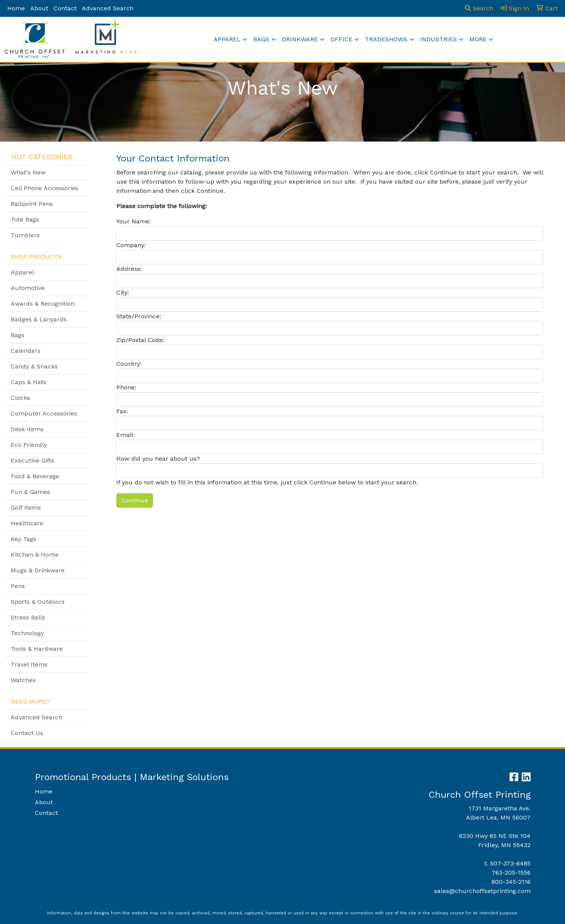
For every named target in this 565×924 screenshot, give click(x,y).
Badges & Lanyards (39, 319)
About (39, 8)
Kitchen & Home (35, 555)
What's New (28, 172)
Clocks (20, 398)
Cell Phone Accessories (45, 188)
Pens (18, 586)
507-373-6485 (510, 863)
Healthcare (27, 523)
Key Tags (24, 539)
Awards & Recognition (43, 304)
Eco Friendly (29, 445)
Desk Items (27, 429)
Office (341, 39)
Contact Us (27, 733)
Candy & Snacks (34, 366)
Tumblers (25, 235)
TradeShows (386, 39)
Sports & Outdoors (38, 602)
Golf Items (26, 508)
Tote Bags (25, 219)
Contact (65, 8)
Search (479, 8)
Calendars (26, 351)
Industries (438, 39)
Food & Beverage (35, 476)
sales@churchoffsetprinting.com (482, 891)
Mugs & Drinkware (38, 570)
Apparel (227, 39)
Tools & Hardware (37, 649)
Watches (23, 680)
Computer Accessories (44, 413)
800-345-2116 (511, 882)
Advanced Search (108, 8)
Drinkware (300, 39)
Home (16, 8)
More (478, 39)
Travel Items (29, 664)
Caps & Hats (28, 382)
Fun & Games (30, 492)
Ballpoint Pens (32, 204)
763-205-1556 (511, 873)
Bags (261, 39)
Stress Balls (28, 617)
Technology (27, 633)
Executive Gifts (33, 460)
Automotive (28, 288)
